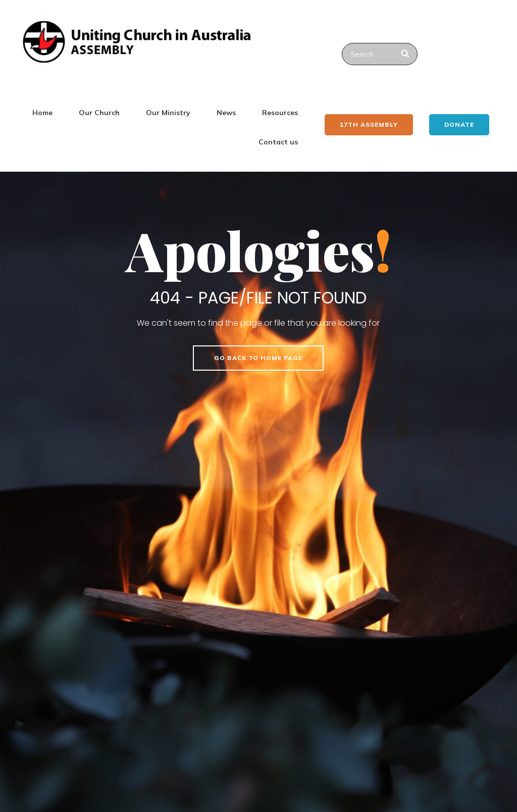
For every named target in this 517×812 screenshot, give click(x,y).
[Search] (406, 54)
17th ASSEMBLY (369, 124)
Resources (280, 113)
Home (42, 113)
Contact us (278, 142)
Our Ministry (168, 113)
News (226, 113)
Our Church (99, 113)
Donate (459, 124)
